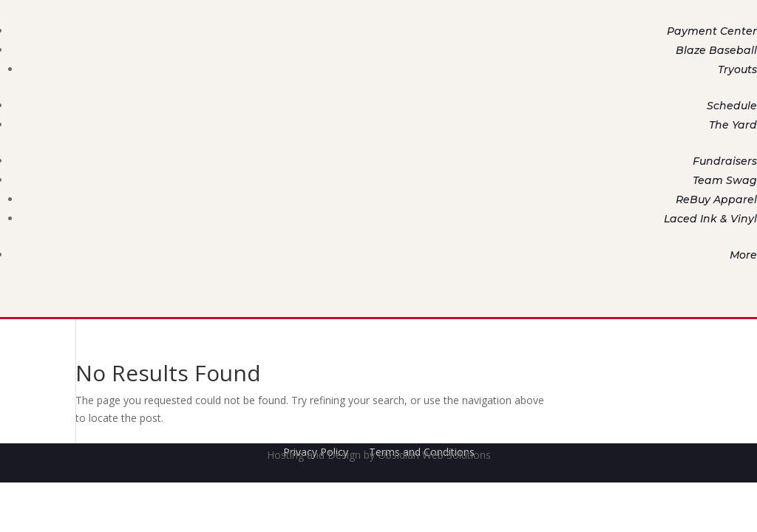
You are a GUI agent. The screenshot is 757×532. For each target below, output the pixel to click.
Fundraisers (725, 161)
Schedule (732, 106)
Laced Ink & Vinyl (710, 219)
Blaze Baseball (716, 50)
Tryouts (737, 69)
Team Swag (725, 180)
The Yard (733, 125)
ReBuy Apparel (716, 199)
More (743, 255)
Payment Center (712, 31)
